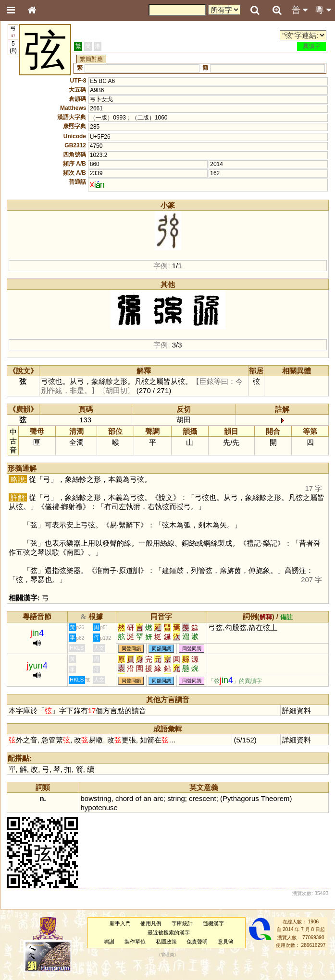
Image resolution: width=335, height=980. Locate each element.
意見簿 (226, 942)
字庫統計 (182, 923)
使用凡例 (151, 923)
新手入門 (120, 923)
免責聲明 (197, 942)
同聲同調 (192, 649)
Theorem (275, 798)
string (176, 798)
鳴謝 (109, 942)
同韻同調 (161, 649)
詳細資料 (297, 711)
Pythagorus (241, 798)
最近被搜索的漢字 (169, 932)
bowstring (96, 798)
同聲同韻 (131, 649)
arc (158, 798)
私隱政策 (166, 942)
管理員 (167, 955)
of (138, 798)
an (147, 798)
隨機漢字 (213, 923)
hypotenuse (99, 807)
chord (124, 798)
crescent (203, 798)
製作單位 (135, 942)
